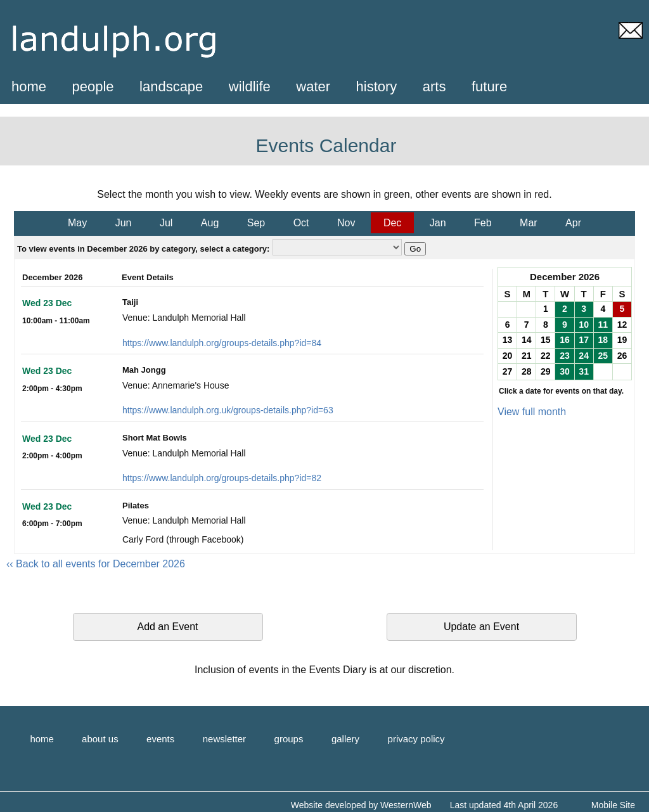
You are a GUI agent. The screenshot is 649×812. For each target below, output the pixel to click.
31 (584, 371)
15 (546, 340)
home (29, 87)
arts (434, 87)
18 (603, 340)
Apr (573, 223)
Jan (438, 223)
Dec (392, 223)
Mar (529, 223)
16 (565, 340)
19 (622, 340)
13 (508, 340)
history (377, 87)
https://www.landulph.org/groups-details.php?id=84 (222, 343)
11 (603, 325)
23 (565, 356)
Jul (166, 223)
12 (622, 325)
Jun (124, 223)
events (160, 739)
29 (546, 371)
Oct (301, 223)
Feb (483, 223)
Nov (346, 223)
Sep (256, 223)
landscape (171, 87)
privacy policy (416, 739)
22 (546, 356)
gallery (345, 739)
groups (289, 739)
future (489, 87)
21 (527, 356)
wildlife (250, 87)
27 (508, 371)
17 (584, 340)
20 (508, 356)
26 (622, 356)
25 (603, 356)
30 (565, 371)
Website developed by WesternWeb (361, 805)
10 (584, 325)
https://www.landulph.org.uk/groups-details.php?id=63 (228, 410)
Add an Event (167, 627)
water (313, 87)
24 (584, 356)
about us (100, 739)
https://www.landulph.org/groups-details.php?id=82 (222, 478)
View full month (532, 412)
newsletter (224, 739)
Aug (210, 223)
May (77, 223)
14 (527, 340)
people (93, 87)
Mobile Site (613, 805)
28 (527, 371)
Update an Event (481, 627)
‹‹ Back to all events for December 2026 (96, 564)
